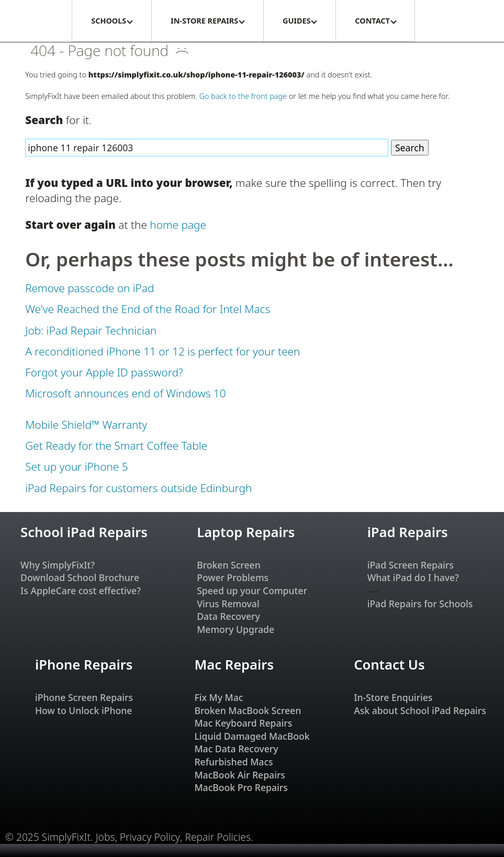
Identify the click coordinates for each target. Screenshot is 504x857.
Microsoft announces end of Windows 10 (125, 393)
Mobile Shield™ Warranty (86, 425)
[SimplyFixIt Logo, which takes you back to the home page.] (36, 21)
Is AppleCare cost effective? (81, 591)
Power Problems (233, 577)
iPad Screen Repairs (411, 565)
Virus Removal (228, 604)
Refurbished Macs (233, 762)
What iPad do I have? (413, 577)
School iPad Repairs (84, 532)
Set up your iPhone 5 (76, 466)
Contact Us (389, 665)
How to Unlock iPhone (83, 710)
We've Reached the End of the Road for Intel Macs (148, 309)
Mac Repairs (234, 665)
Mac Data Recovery (236, 749)
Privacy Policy (150, 837)
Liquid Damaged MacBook (252, 736)
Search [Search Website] (410, 148)
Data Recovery (228, 616)
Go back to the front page (243, 96)
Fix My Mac (219, 697)
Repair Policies (218, 837)
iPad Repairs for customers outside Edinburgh (138, 488)
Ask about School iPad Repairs (420, 710)
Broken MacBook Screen (248, 710)
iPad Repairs (408, 532)
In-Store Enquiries (393, 697)
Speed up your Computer (252, 591)
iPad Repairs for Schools (420, 604)
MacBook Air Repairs (240, 775)
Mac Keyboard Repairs (243, 723)
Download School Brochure (80, 577)
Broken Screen (229, 565)
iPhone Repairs (84, 665)
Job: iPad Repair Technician (91, 330)
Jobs (105, 837)
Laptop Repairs (246, 532)
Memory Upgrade (236, 629)
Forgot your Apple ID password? (104, 372)
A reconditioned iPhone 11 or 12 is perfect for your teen (163, 351)
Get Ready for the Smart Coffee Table (116, 446)
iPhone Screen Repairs (84, 697)
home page (178, 225)
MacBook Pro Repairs (241, 787)
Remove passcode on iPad (89, 288)
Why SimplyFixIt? (58, 565)
